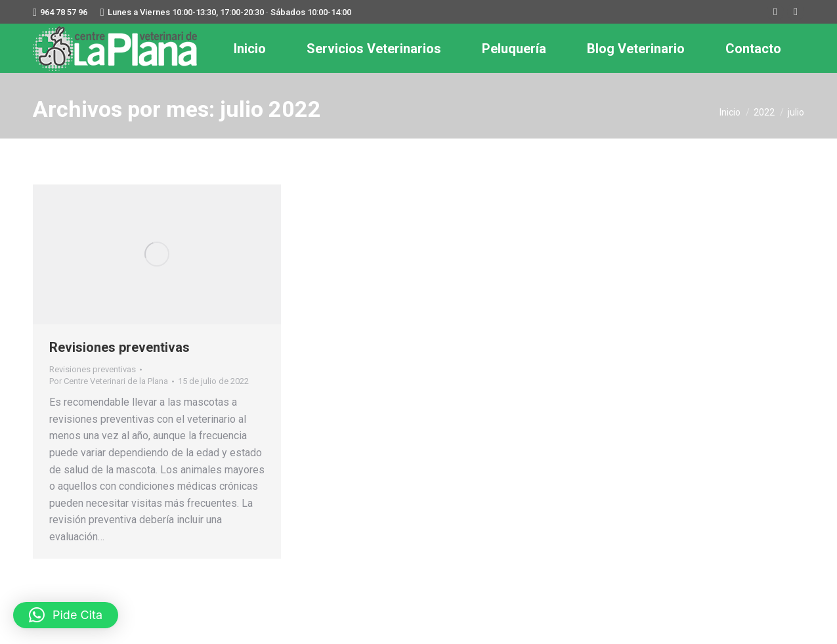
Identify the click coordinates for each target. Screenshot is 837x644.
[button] (66, 615)
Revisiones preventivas (119, 347)
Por (109, 381)
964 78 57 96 (64, 12)
